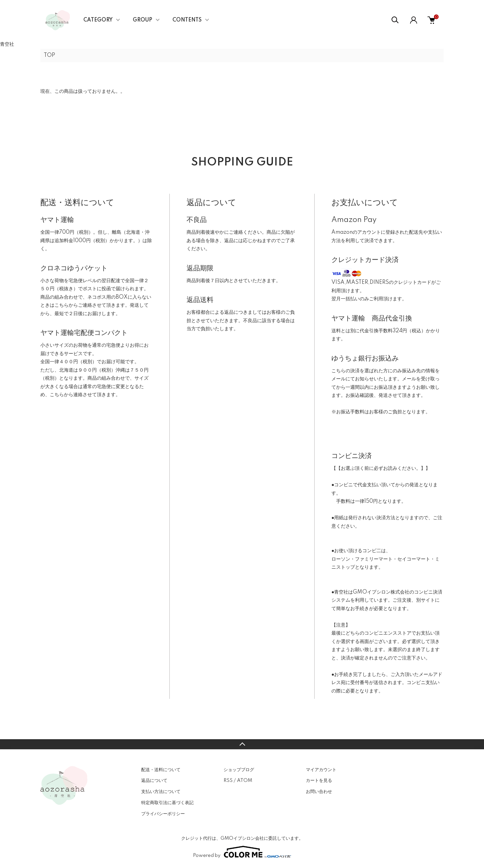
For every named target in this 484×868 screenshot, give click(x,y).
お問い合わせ (319, 792)
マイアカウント (321, 770)
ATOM (245, 781)
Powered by (242, 852)
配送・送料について (161, 770)
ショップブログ (239, 770)
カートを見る (319, 781)
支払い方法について (161, 792)
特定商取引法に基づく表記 (167, 803)
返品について (154, 781)
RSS (228, 781)
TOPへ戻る (242, 744)
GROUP (143, 20)
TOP (49, 55)
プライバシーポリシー (163, 814)
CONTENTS (187, 20)
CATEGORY (98, 20)
